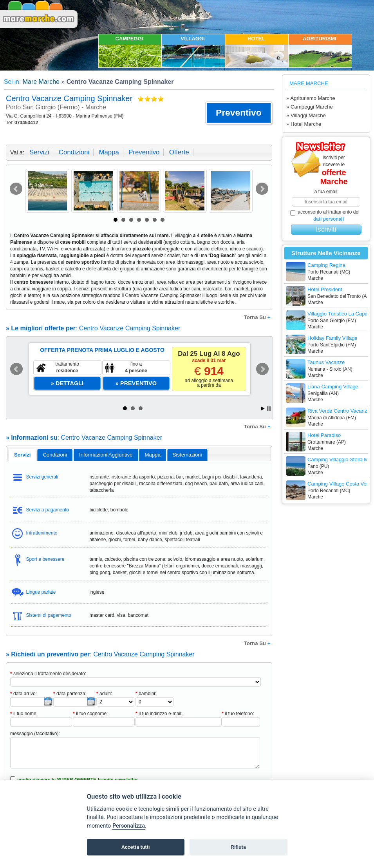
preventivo (144, 152)
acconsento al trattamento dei (325, 216)
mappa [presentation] (152, 455)
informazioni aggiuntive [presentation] (106, 455)
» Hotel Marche (304, 124)
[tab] (23, 455)
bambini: (146, 694)
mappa (109, 152)
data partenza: (70, 694)
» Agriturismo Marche (311, 98)
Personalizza (129, 826)
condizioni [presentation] (55, 455)
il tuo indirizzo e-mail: (159, 714)
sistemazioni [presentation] (187, 455)
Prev (16, 189)
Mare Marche (41, 82)
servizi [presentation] (23, 455)
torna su (258, 317)
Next (262, 189)
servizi (39, 152)
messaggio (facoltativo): (35, 734)
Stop (269, 409)
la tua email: (326, 192)
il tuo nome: (24, 714)
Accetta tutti (136, 847)
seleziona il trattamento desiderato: (48, 674)
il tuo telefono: (238, 714)
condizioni (74, 152)
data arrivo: (23, 694)
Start (263, 409)
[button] (239, 113)
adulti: (104, 694)
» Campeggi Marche (310, 107)
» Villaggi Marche (306, 115)
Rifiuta (238, 847)
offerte (179, 152)
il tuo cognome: (90, 714)
